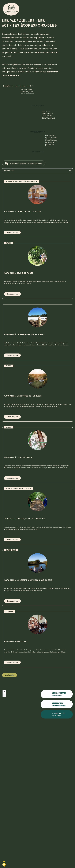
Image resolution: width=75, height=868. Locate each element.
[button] (4, 692)
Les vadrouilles (39, 148)
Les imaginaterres (36, 101)
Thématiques (38, 171)
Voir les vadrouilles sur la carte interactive (24, 163)
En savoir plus (12, 233)
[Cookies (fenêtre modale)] (4, 864)
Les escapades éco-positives (40, 128)
